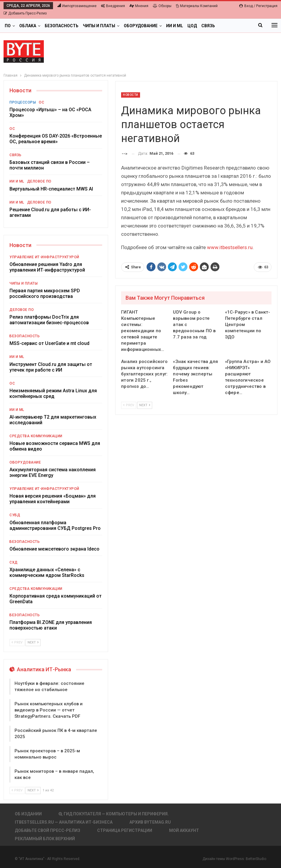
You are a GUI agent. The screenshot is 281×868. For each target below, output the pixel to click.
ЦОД (192, 26)
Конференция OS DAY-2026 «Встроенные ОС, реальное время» (56, 139)
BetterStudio (256, 859)
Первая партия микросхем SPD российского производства (45, 293)
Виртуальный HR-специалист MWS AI (51, 189)
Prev (129, 405)
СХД (14, 562)
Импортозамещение (77, 6)
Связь (208, 26)
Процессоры (23, 102)
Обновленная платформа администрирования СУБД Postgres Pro (55, 525)
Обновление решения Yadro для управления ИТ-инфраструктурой (47, 267)
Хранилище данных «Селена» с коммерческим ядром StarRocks (47, 572)
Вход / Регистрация (258, 6)
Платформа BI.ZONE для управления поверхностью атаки (51, 625)
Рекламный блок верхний (45, 839)
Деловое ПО (39, 181)
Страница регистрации (125, 830)
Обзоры (162, 6)
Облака (28, 26)
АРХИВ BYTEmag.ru (150, 822)
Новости (131, 95)
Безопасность (62, 26)
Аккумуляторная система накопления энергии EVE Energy (53, 472)
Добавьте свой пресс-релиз (48, 830)
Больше (228, 26)
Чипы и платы (99, 26)
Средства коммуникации (36, 436)
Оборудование (141, 26)
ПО (8, 26)
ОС (41, 102)
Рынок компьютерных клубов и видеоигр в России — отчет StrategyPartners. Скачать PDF (49, 710)
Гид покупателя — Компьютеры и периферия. (114, 814)
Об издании (28, 814)
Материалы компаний (197, 6)
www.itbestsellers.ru (230, 247)
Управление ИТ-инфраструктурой (44, 257)
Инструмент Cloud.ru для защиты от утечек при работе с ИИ (51, 367)
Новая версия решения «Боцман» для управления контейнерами (53, 499)
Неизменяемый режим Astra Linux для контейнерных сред (53, 393)
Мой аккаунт (184, 830)
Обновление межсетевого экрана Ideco (54, 549)
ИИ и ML (175, 26)
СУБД (15, 515)
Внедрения (113, 6)
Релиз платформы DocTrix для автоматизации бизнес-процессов (49, 320)
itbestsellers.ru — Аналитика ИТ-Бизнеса (64, 822)
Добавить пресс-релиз (25, 13)
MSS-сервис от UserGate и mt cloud (49, 343)
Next (145, 405)
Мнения (139, 6)
